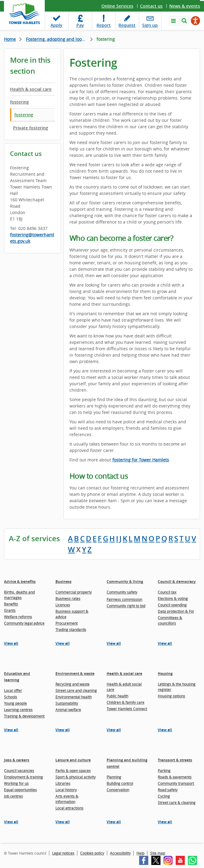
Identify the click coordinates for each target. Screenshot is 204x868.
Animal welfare (68, 710)
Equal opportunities (20, 790)
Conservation (118, 790)
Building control (120, 783)
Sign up (150, 25)
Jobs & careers (17, 760)
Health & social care (31, 89)
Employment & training (23, 777)
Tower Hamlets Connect (127, 709)
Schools (11, 697)
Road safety (168, 790)
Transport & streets (175, 760)
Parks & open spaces (73, 771)
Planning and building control (127, 763)
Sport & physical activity (76, 777)
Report (104, 25)
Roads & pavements (175, 777)
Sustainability (67, 703)
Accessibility (120, 853)
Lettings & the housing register (177, 687)
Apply (56, 25)
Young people (15, 703)
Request (127, 25)
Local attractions (69, 808)
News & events (185, 6)
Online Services (117, 6)
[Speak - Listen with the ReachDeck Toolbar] (195, 21)
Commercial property (74, 592)
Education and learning (17, 677)
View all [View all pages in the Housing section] (165, 730)
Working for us (16, 783)
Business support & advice (72, 614)
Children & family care (125, 702)
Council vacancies (19, 771)
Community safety (122, 592)
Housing (165, 674)
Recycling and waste (72, 684)
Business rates (68, 598)
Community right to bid (126, 606)
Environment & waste (75, 674)
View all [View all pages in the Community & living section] (114, 643)
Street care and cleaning (76, 690)
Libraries (63, 783)
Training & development (24, 716)
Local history (66, 790)
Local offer (13, 690)
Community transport (176, 783)
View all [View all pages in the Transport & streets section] (165, 822)
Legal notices (63, 853)
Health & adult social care (124, 687)
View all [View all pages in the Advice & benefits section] (11, 643)
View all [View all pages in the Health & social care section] (114, 730)
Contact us (151, 6)
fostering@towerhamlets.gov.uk (32, 238)
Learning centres (18, 710)
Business (63, 582)
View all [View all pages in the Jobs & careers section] (11, 822)
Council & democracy (177, 582)
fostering (19, 102)
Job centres (13, 796)
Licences (63, 605)
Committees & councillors (170, 620)
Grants (10, 610)
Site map (158, 853)
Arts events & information (67, 799)
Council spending (172, 605)
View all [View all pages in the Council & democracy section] (165, 643)
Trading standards (71, 630)
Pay (80, 25)
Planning (114, 777)
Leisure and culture (73, 760)
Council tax (167, 592)
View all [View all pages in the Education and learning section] (11, 730)
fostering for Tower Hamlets (141, 460)
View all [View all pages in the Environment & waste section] (63, 730)
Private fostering (31, 128)
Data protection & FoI (176, 611)
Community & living (125, 582)
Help (140, 853)
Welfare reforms (18, 617)
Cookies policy (92, 853)
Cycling (164, 796)
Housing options (171, 696)
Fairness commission (124, 599)
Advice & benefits (20, 582)
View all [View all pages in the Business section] (63, 643)
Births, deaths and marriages (19, 595)
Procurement (67, 623)
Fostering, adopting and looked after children (59, 39)
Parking (164, 771)
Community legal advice (24, 623)
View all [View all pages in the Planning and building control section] (114, 822)
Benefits (11, 604)
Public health (117, 696)
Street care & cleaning (177, 803)
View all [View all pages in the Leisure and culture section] (63, 822)
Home (10, 39)
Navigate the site (174, 21)
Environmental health (74, 697)
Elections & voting (173, 598)
